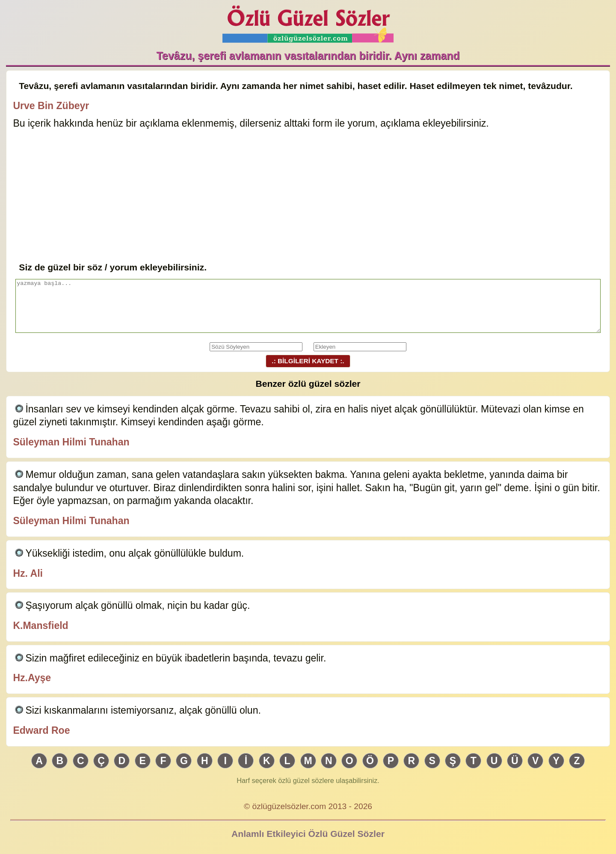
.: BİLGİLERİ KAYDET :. (308, 361)
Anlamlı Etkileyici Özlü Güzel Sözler (308, 834)
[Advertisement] (308, 196)
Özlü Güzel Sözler (308, 22)
